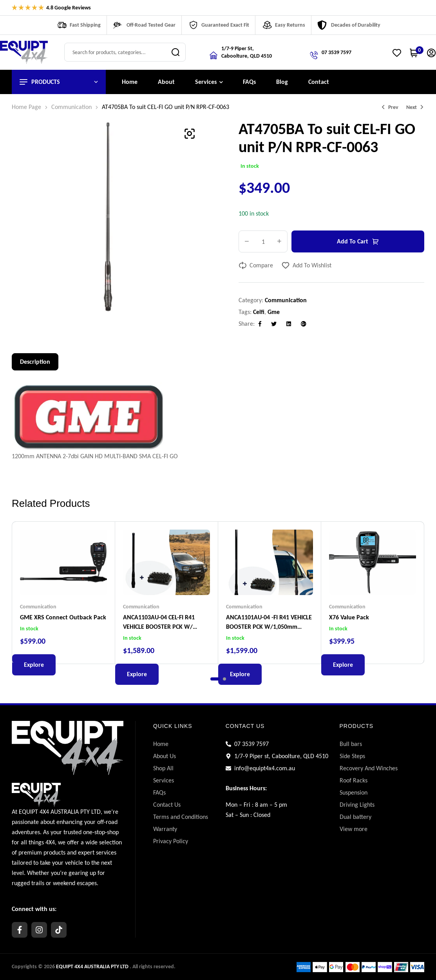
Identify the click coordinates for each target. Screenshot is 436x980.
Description (35, 362)
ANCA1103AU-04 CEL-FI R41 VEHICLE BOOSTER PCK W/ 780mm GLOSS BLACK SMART (162, 627)
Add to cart (353, 241)
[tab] (35, 362)
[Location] (213, 55)
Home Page (26, 107)
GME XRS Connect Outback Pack (63, 617)
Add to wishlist (312, 265)
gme (274, 312)
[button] (190, 134)
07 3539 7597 (336, 52)
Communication (71, 107)
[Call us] (314, 55)
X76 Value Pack (349, 617)
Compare (261, 265)
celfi (259, 312)
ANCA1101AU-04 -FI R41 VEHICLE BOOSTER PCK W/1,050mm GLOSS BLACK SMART (269, 627)
